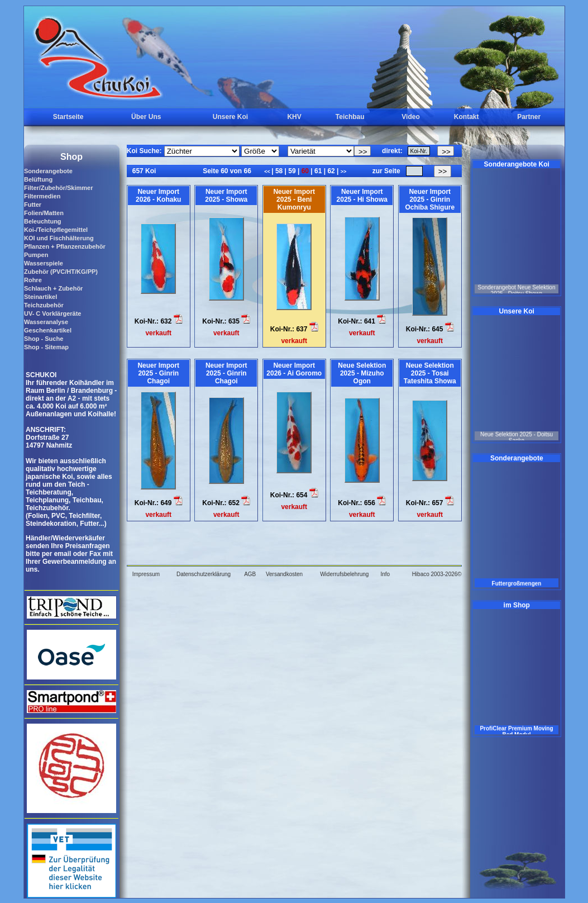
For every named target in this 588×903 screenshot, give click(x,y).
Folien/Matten (44, 213)
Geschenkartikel (48, 330)
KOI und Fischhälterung (59, 238)
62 (331, 171)
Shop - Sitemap (46, 347)
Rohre (33, 280)
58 (279, 171)
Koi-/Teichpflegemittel (56, 230)
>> (344, 172)
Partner (529, 117)
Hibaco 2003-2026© (437, 574)
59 (292, 171)
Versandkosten (284, 574)
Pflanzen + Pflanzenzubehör (65, 246)
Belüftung (38, 179)
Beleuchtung (43, 221)
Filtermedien (42, 196)
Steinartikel (40, 297)
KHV (294, 117)
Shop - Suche (44, 339)
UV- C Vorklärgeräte (53, 313)
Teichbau (350, 117)
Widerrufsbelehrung (344, 574)
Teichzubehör (44, 305)
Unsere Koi (230, 117)
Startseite (68, 117)
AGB (250, 574)
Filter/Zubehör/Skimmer (58, 188)
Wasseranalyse (46, 322)
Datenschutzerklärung (204, 574)
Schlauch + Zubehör (53, 288)
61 (318, 171)
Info (385, 574)
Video (410, 117)
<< (268, 172)
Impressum (146, 574)
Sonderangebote (48, 171)
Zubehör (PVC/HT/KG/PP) (61, 272)
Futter (33, 205)
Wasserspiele (44, 263)
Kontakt (467, 117)
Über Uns (146, 117)
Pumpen (36, 255)
